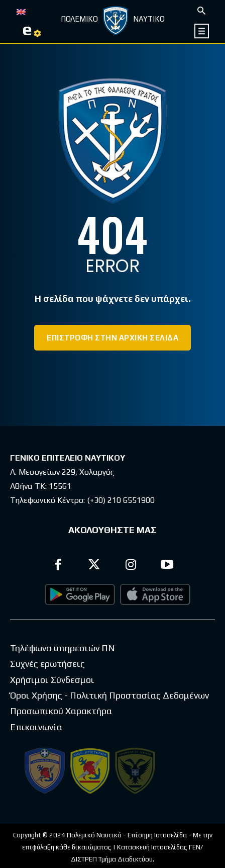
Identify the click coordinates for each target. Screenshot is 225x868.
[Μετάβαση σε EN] (21, 11)
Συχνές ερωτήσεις (47, 664)
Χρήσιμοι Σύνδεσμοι (52, 680)
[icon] (202, 31)
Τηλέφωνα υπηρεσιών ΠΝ (63, 648)
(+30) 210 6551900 (121, 500)
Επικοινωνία (36, 727)
